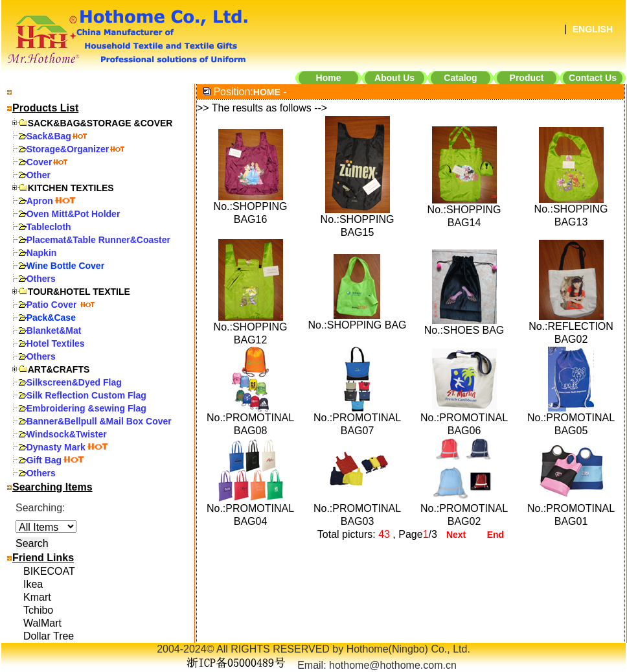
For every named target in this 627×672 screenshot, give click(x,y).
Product (527, 78)
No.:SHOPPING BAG (357, 325)
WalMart (42, 623)
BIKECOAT (49, 571)
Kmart (37, 597)
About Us (394, 78)
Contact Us (593, 78)
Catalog (460, 78)
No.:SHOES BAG (464, 330)
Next (456, 535)
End (496, 535)
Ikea (33, 584)
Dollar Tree (49, 636)
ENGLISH (593, 29)
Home (329, 78)
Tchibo (38, 610)
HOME (267, 92)
